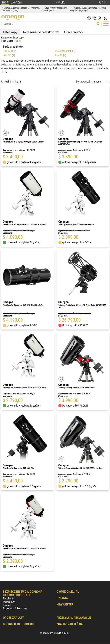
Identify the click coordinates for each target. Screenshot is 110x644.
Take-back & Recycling (15, 608)
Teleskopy (10, 32)
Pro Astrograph (65, 51)
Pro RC (61, 55)
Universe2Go (73, 32)
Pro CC (9, 55)
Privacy (7, 605)
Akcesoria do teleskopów (41, 32)
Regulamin (8, 599)
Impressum (9, 602)
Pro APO (10, 51)
